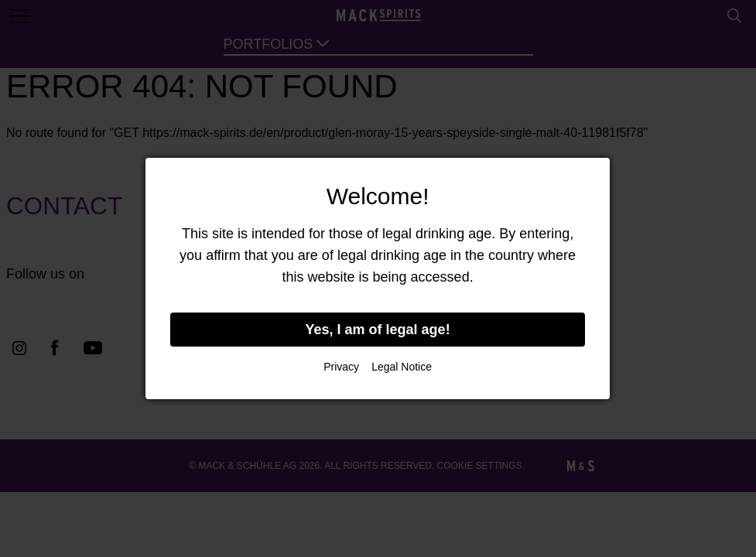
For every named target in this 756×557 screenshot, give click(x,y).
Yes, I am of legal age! (378, 330)
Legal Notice (402, 367)
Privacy (341, 367)
